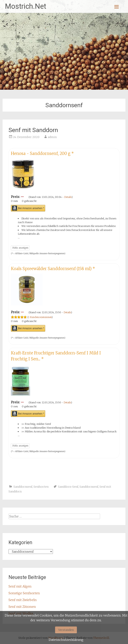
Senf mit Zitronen (22, 607)
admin (52, 137)
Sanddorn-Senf (68, 487)
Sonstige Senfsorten (24, 593)
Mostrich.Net (26, 6)
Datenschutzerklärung (66, 640)
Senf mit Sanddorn (33, 130)
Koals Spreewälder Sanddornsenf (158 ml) (53, 269)
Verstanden (66, 630)
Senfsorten (41, 487)
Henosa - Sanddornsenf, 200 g (42, 153)
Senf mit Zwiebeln (23, 600)
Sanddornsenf (23, 487)
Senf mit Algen (20, 586)
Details (68, 197)
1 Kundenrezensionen (40, 317)
